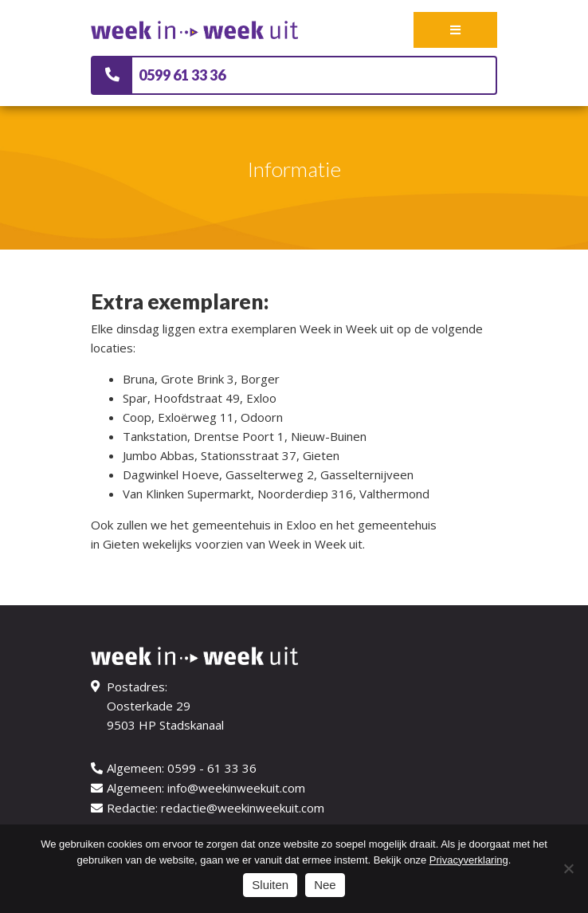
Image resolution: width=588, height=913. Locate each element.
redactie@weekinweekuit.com (243, 808)
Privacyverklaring (469, 860)
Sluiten (270, 885)
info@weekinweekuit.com (236, 788)
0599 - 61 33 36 (212, 768)
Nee (325, 885)
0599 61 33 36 (182, 75)
